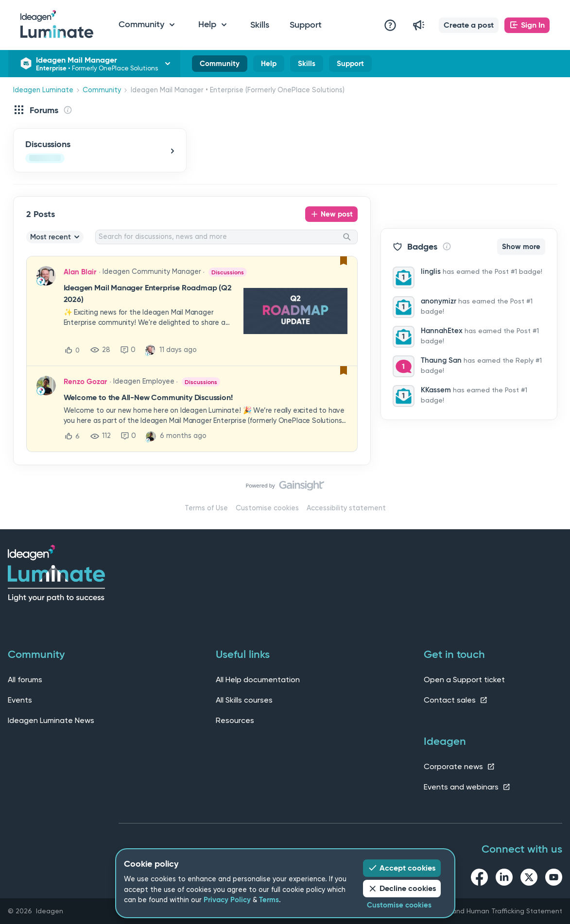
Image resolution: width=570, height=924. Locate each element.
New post (337, 214)
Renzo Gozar (85, 382)
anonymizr (439, 301)
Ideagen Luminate (43, 90)
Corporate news (459, 766)
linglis (431, 271)
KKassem (436, 390)
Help (269, 66)
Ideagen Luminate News (51, 720)
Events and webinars (467, 787)
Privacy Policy (227, 900)
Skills (260, 25)
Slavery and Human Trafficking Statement (495, 911)
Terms (269, 900)
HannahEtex (442, 331)
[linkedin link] (504, 879)
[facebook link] (479, 879)
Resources (235, 720)
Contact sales (456, 700)
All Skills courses (244, 700)
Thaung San (441, 360)
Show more (521, 247)
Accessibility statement (346, 508)
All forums (25, 680)
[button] (469, 25)
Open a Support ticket (464, 680)
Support (306, 25)
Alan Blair (80, 272)
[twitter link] (529, 879)
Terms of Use (206, 508)
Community (220, 66)
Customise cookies (267, 508)
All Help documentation (258, 680)
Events (20, 700)
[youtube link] (554, 879)
